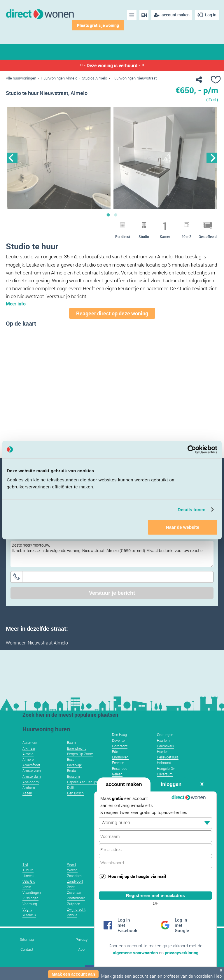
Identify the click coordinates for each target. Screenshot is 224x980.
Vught (27, 909)
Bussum (73, 776)
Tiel (25, 864)
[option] (59, 158)
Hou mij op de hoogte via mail (137, 876)
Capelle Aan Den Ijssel (84, 782)
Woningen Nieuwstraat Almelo (37, 643)
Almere (28, 759)
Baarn (71, 742)
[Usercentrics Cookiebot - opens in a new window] (192, 450)
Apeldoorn (31, 782)
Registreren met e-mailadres (155, 895)
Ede (115, 751)
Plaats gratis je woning (98, 25)
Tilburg (28, 870)
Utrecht (28, 876)
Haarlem (163, 740)
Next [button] (212, 158)
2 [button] (116, 215)
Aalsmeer (30, 742)
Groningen (165, 734)
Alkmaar (29, 748)
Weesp (72, 870)
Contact (27, 949)
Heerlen (163, 751)
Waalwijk (29, 915)
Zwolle (72, 915)
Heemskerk (166, 746)
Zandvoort (75, 881)
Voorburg (30, 904)
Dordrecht (120, 746)
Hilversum (165, 774)
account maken (124, 784)
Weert (72, 864)
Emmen (118, 763)
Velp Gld (29, 881)
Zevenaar (74, 892)
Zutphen (74, 904)
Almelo (28, 754)
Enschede (120, 768)
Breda (71, 770)
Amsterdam (32, 776)
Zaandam (74, 876)
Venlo (27, 887)
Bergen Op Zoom (80, 754)
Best (70, 759)
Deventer (119, 740)
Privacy (82, 940)
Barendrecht (76, 748)
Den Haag (119, 734)
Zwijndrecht (76, 909)
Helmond (164, 763)
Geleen (117, 774)
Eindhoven (120, 757)
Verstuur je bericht (112, 593)
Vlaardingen (32, 892)
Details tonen (191, 510)
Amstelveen (32, 770)
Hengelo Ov (166, 768)
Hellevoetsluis (168, 757)
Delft (71, 787)
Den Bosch (75, 793)
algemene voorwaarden (135, 953)
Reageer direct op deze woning (112, 313)
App (81, 949)
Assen (27, 793)
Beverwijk (74, 765)
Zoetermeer (76, 898)
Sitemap (27, 940)
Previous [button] (12, 158)
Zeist (71, 887)
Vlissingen (30, 898)
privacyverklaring (182, 953)
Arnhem (29, 787)
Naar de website (183, 527)
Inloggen (171, 784)
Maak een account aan (73, 974)
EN (144, 15)
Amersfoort (31, 765)
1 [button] (108, 215)
